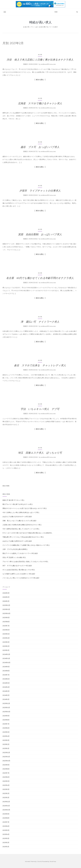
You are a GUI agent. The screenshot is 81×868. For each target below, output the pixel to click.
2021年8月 (6, 818)
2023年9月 (6, 716)
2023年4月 (6, 736)
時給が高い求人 (40, 22)
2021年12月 (6, 802)
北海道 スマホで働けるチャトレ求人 (40, 103)
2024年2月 (6, 695)
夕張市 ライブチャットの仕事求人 (40, 191)
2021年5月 (6, 830)
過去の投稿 (6, 486)
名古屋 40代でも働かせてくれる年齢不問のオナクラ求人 (40, 278)
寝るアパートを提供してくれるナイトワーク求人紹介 (20, 553)
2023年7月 (6, 724)
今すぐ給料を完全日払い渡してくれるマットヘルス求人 (21, 529)
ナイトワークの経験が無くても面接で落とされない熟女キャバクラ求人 (26, 545)
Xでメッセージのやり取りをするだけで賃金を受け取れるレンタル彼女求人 (27, 533)
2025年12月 (6, 605)
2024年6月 (6, 679)
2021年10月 (6, 810)
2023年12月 (6, 703)
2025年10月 (6, 613)
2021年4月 (6, 834)
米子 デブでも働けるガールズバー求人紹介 (17, 566)
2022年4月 (6, 785)
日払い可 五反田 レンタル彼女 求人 (14, 557)
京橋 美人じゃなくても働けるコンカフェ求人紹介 (20, 521)
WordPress (53, 861)
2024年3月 (6, 691)
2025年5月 (6, 634)
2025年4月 (6, 638)
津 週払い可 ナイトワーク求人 (40, 322)
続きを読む (40, 80)
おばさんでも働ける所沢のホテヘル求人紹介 (17, 541)
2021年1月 (6, 847)
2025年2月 (6, 646)
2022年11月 (6, 757)
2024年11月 (6, 658)
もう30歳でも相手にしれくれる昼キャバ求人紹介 (19, 574)
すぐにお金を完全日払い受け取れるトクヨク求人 (19, 570)
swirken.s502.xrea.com (48, 64)
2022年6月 (6, 777)
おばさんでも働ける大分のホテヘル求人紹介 (17, 517)
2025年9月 (6, 618)
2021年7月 (6, 822)
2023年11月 (6, 708)
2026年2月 (6, 597)
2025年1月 (6, 650)
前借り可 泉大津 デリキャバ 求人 (13, 500)
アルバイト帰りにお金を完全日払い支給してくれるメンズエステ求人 (25, 562)
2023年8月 (6, 720)
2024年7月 (6, 675)
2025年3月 (6, 642)
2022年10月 (6, 761)
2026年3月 (6, 593)
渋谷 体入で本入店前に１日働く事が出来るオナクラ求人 (40, 60)
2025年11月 (6, 609)
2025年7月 (6, 626)
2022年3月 (6, 789)
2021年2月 (6, 843)
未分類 (40, 55)
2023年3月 (6, 740)
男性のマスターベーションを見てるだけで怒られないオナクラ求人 (25, 508)
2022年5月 (6, 781)
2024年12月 (6, 654)
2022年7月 (6, 773)
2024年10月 (6, 663)
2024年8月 (6, 671)
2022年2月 (6, 793)
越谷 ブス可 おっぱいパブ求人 (40, 147)
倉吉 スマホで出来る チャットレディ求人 (40, 365)
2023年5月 (6, 732)
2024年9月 (6, 667)
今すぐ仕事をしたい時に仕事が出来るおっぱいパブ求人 (21, 512)
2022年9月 (6, 765)
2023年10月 (6, 712)
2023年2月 (6, 744)
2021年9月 (6, 814)
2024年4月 (6, 687)
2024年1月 (6, 699)
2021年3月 (6, 838)
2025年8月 (6, 622)
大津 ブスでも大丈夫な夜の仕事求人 (15, 549)
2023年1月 (6, 748)
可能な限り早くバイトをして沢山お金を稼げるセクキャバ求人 (23, 537)
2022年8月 (6, 769)
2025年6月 (6, 630)
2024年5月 (6, 683)
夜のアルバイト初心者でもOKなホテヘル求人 (18, 504)
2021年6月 (6, 826)
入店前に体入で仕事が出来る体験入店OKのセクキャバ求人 (22, 525)
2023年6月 (6, 728)
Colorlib (39, 861)
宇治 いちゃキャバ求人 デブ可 (40, 409)
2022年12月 (6, 753)
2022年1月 (6, 798)
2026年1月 (6, 601)
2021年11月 (6, 806)
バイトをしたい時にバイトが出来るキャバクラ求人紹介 (21, 578)
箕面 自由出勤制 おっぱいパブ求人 (40, 234)
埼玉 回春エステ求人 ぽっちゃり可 (40, 453)
